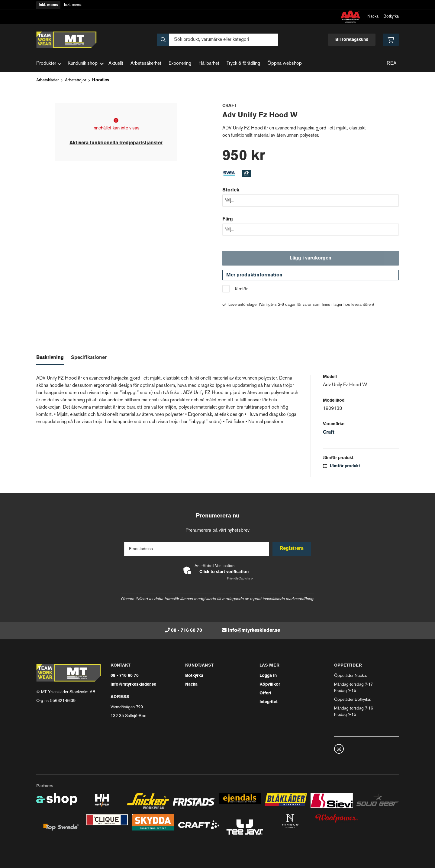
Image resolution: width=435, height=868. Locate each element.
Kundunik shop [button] (86, 64)
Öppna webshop (285, 64)
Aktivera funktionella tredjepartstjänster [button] (116, 143)
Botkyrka (391, 16)
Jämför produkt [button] (342, 468)
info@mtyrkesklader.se (254, 631)
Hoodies (101, 80)
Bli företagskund (352, 40)
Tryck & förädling (243, 64)
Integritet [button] (269, 702)
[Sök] (217, 40)
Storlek (231, 190)
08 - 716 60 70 (187, 631)
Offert (265, 693)
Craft (329, 434)
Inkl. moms (48, 5)
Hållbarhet (209, 64)
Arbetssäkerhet (146, 64)
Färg (228, 219)
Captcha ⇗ (240, 579)
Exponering (180, 64)
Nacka (373, 16)
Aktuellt (116, 64)
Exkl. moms (73, 5)
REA (391, 64)
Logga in (268, 676)
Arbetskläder (47, 80)
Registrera (293, 549)
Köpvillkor (270, 685)
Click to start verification (224, 572)
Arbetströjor (76, 80)
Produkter (49, 64)
